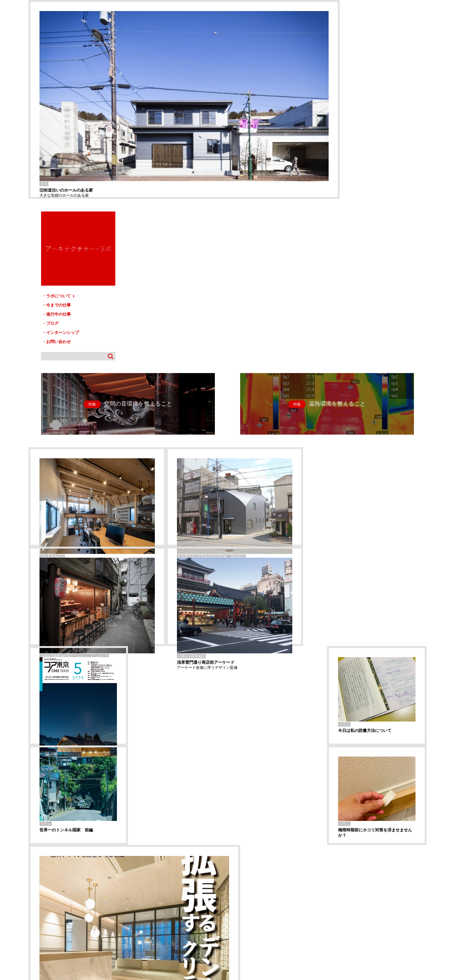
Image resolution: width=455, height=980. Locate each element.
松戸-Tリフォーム (41, 888)
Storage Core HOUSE (44, 884)
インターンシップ (361, 133)
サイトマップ (229, 914)
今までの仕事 (357, 106)
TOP (419, 911)
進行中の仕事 (357, 115)
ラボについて (359, 97)
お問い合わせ (357, 142)
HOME (38, 914)
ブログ (351, 124)
